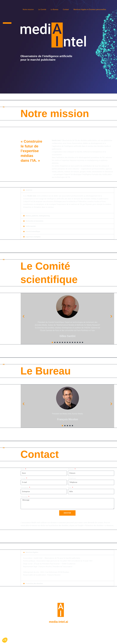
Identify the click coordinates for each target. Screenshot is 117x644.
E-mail (23, 478)
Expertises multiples (33, 237)
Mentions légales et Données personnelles (90, 9)
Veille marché (31, 226)
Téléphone (72, 478)
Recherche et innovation (35, 221)
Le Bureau (55, 9)
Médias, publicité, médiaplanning (38, 216)
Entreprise (25, 488)
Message (24, 497)
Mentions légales (32, 552)
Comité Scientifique (33, 231)
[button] (67, 190)
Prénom (71, 469)
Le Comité (42, 9)
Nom (23, 469)
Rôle (70, 488)
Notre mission (28, 9)
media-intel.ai (59, 622)
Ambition (29, 190)
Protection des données (35, 584)
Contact (66, 9)
